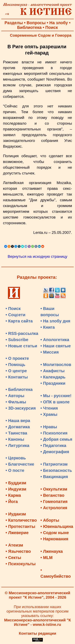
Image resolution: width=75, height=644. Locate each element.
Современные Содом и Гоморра (41, 35)
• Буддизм (16, 483)
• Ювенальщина (57, 526)
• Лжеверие (17, 533)
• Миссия (50, 352)
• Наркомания (54, 539)
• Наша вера (18, 421)
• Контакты (17, 377)
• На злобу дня (55, 321)
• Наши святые (56, 346)
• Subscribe (17, 340)
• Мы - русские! (56, 396)
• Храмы (49, 414)
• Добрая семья (56, 439)
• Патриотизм (54, 464)
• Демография (55, 452)
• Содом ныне (55, 533)
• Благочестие (20, 464)
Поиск (52, 27)
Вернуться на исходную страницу (37, 256)
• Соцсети (15, 315)
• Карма (13, 495)
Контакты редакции (37, 633)
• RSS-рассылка (22, 333)
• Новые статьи (21, 346)
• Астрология (54, 508)
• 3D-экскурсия (21, 408)
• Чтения (49, 408)
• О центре (16, 371)
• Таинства (16, 433)
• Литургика (17, 445)
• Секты (13, 558)
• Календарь (53, 377)
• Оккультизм (54, 489)
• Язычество (18, 551)
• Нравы (49, 427)
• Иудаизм (16, 514)
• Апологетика (55, 340)
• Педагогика (53, 445)
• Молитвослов (56, 365)
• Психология (54, 433)
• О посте (15, 470)
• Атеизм (14, 545)
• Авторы (15, 396)
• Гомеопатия (54, 502)
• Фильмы (16, 402)
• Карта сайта (19, 321)
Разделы (14, 23)
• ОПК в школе (55, 402)
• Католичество (21, 520)
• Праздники (53, 383)
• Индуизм (16, 489)
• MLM (47, 558)
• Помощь (15, 365)
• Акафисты (53, 371)
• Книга (48, 327)
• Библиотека (19, 389)
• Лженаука (52, 551)
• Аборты (50, 520)
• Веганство (52, 495)
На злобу (59, 23)
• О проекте (17, 358)
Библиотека (29, 27)
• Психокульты (21, 564)
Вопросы (36, 23)
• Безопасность (56, 470)
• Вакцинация (54, 477)
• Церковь (16, 458)
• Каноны (15, 439)
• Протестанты (20, 526)
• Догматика (18, 427)
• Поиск (13, 309)
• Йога (12, 502)
